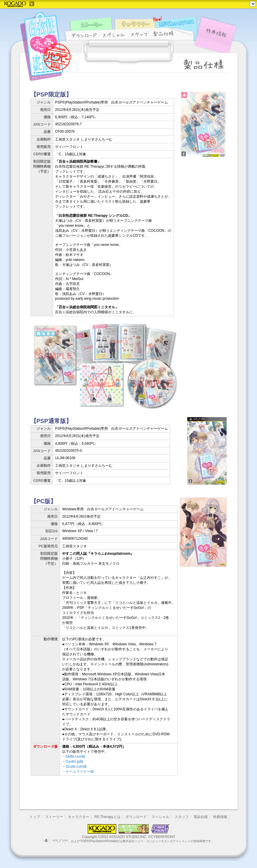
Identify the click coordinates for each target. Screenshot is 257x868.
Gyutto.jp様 (74, 762)
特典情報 (220, 817)
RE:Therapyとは (107, 817)
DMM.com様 (76, 757)
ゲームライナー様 (80, 772)
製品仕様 (201, 817)
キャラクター (79, 817)
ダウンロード (136, 817)
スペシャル (160, 817)
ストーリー (54, 817)
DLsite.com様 (76, 767)
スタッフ (182, 817)
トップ (35, 817)
